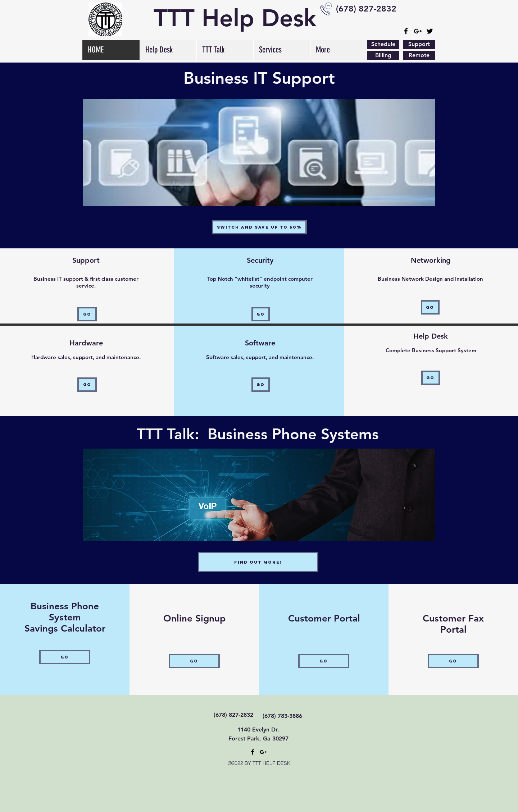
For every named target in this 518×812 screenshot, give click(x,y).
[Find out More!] (258, 562)
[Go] (87, 314)
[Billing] (383, 56)
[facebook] (406, 31)
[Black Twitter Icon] (430, 31)
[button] (225, 50)
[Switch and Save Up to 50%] (259, 227)
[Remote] (419, 56)
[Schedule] (383, 44)
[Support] (419, 44)
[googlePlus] (418, 31)
